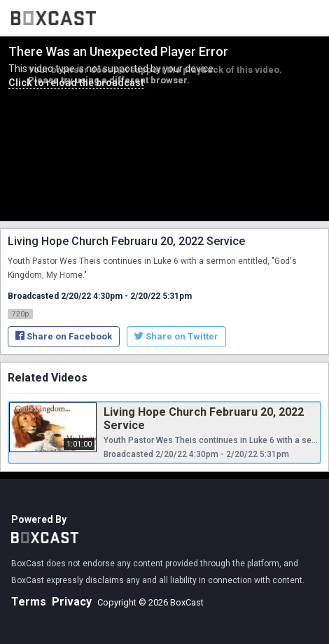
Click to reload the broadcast (76, 83)
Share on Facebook (64, 336)
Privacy (72, 602)
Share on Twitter (176, 336)
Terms (29, 602)
